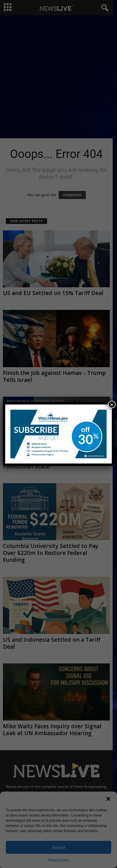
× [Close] (112, 404)
